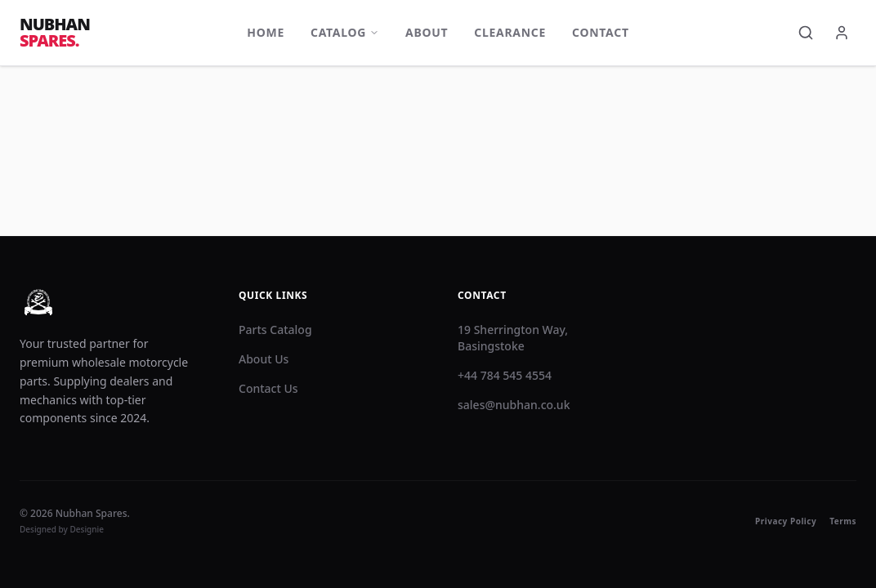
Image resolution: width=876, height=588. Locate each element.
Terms (843, 521)
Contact (601, 32)
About (427, 32)
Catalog (345, 32)
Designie (87, 529)
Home (266, 32)
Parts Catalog (275, 330)
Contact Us (268, 388)
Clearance (510, 32)
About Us (264, 359)
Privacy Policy (786, 521)
